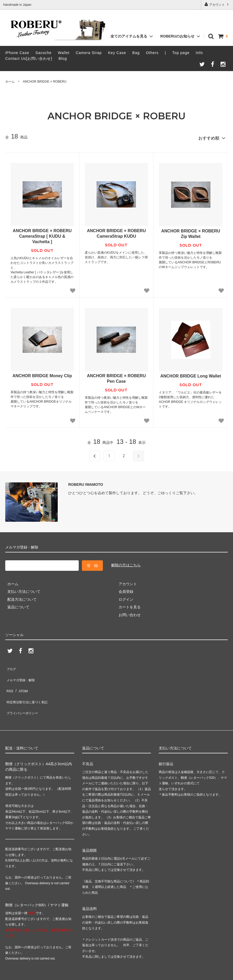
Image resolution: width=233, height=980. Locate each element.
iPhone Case (17, 53)
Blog (63, 58)
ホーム (10, 82)
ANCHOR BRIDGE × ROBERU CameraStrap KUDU (116, 232)
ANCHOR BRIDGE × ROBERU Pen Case (116, 377)
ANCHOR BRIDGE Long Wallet (191, 374)
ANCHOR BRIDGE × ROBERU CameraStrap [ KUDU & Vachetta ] (42, 234)
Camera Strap (89, 53)
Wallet (63, 53)
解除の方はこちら (126, 563)
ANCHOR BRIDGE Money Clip (42, 374)
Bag (136, 53)
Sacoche (43, 53)
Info (199, 53)
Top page (181, 53)
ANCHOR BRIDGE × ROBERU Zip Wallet (190, 232)
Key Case (117, 53)
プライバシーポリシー (24, 696)
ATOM (21, 681)
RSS (9, 681)
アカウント (217, 4)
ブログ (11, 666)
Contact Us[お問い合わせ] (29, 58)
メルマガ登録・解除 (22, 673)
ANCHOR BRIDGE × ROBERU (45, 82)
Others (152, 53)
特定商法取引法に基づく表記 (29, 689)
